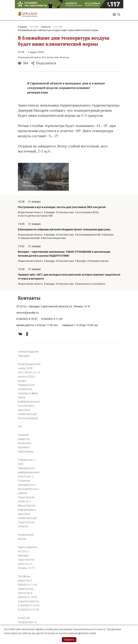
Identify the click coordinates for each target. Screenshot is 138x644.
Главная (22, 27)
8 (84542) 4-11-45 (52, 319)
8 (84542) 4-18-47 (27, 319)
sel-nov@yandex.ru (28, 313)
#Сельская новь (50, 57)
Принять (69, 640)
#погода (64, 57)
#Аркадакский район (29, 57)
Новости (46, 27)
